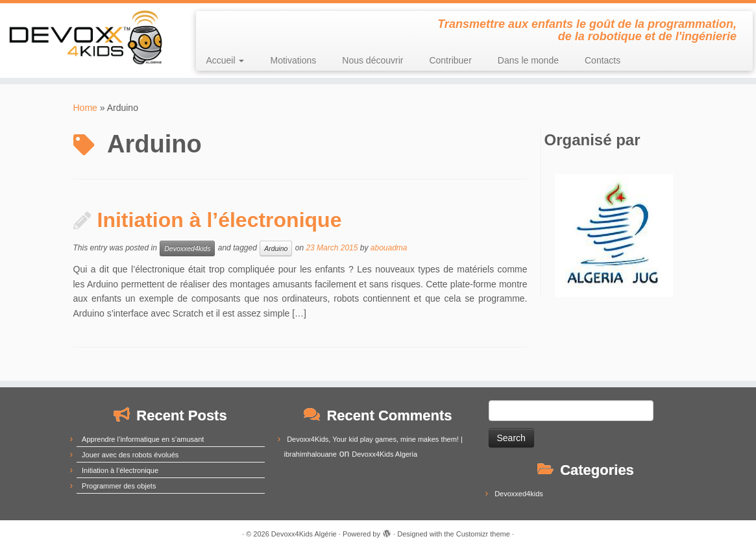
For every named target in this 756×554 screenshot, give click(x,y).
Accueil (225, 60)
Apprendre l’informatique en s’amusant (143, 439)
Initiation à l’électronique (220, 220)
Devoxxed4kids (187, 248)
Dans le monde (528, 60)
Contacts (603, 60)
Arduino (276, 248)
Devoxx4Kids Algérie (304, 534)
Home (85, 108)
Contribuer (450, 60)
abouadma (389, 248)
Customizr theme (483, 534)
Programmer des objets (119, 486)
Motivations (293, 60)
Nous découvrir (372, 60)
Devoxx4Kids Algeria (384, 454)
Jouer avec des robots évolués (130, 455)
